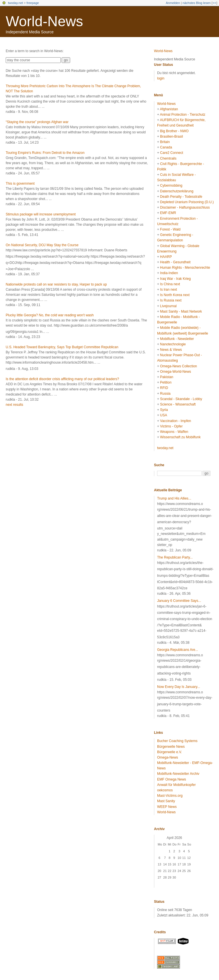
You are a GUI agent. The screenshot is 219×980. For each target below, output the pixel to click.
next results (14, 405)
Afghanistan (169, 109)
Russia (165, 394)
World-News (44, 21)
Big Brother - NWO (174, 131)
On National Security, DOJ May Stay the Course (42, 245)
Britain (165, 142)
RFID (164, 388)
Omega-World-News (175, 372)
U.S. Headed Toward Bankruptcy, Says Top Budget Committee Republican (62, 347)
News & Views (171, 350)
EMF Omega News (172, 779)
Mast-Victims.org (170, 796)
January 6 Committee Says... (179, 601)
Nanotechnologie (173, 344)
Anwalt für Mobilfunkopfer (176, 785)
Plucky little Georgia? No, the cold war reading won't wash (50, 315)
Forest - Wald (170, 229)
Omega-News (168, 757)
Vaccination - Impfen (176, 421)
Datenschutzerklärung (177, 191)
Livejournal (168, 306)
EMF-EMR (168, 213)
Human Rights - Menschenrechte (185, 268)
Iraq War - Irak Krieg (175, 279)
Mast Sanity (166, 801)
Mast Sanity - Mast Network (181, 311)
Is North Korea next (175, 295)
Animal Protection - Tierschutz (183, 115)
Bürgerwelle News (171, 747)
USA (164, 415)
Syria (164, 410)
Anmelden (173, 3)
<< (214, 3)
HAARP (166, 257)
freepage (33, 3)
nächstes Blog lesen (196, 3)
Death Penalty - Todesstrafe (181, 197)
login (161, 78)
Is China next (170, 284)
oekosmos (165, 790)
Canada (166, 147)
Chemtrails (168, 158)
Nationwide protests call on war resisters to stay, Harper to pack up (56, 284)
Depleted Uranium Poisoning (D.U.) (187, 202)
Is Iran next (168, 290)
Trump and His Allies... (174, 498)
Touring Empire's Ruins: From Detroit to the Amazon (45, 153)
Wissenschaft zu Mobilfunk (180, 437)
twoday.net (15, 3)
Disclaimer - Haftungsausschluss (185, 207)
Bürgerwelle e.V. (170, 752)
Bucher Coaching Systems (177, 741)
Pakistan (167, 377)
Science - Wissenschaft (178, 404)
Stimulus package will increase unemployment (41, 214)
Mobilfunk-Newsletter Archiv (178, 774)
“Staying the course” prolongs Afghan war (37, 122)
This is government (20, 184)
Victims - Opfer (171, 426)
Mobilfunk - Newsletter (177, 339)
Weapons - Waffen (174, 432)
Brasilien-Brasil (171, 136)
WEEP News (167, 807)
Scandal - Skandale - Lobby (181, 399)
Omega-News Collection (178, 366)
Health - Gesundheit (175, 262)
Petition (166, 382)
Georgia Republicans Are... (178, 650)
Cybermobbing (171, 186)
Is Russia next (171, 300)
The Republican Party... (175, 557)
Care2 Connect (172, 153)
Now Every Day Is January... (179, 687)
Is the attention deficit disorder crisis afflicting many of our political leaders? (62, 379)
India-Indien (169, 273)
